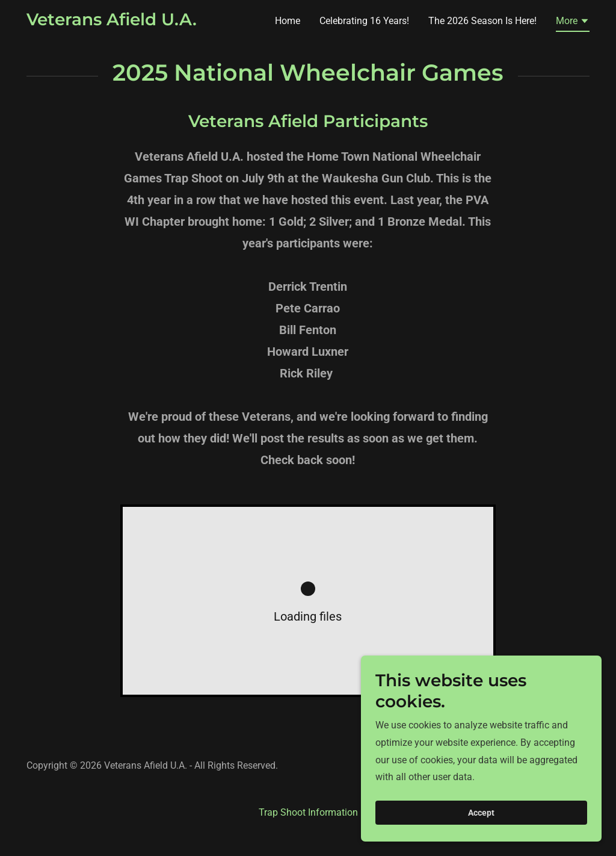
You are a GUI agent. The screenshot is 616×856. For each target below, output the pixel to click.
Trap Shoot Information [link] (308, 812)
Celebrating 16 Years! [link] (364, 21)
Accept (481, 813)
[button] (573, 23)
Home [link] (288, 21)
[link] (112, 22)
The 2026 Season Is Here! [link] (482, 21)
